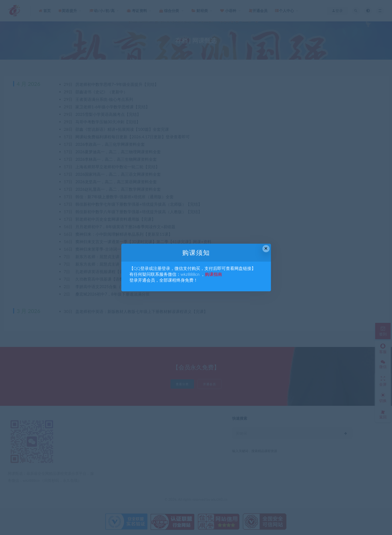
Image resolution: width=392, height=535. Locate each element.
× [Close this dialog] (266, 248)
